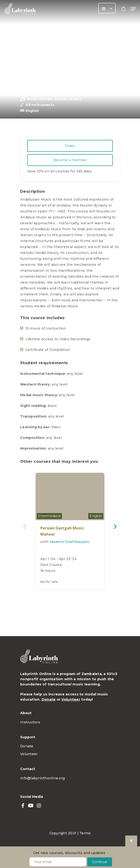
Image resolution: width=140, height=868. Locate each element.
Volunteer (71, 699)
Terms (85, 833)
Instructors (30, 722)
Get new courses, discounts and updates (69, 853)
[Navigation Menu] (133, 9)
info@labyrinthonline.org (42, 778)
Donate (49, 699)
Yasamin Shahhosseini (69, 542)
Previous (25, 526)
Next (115, 526)
